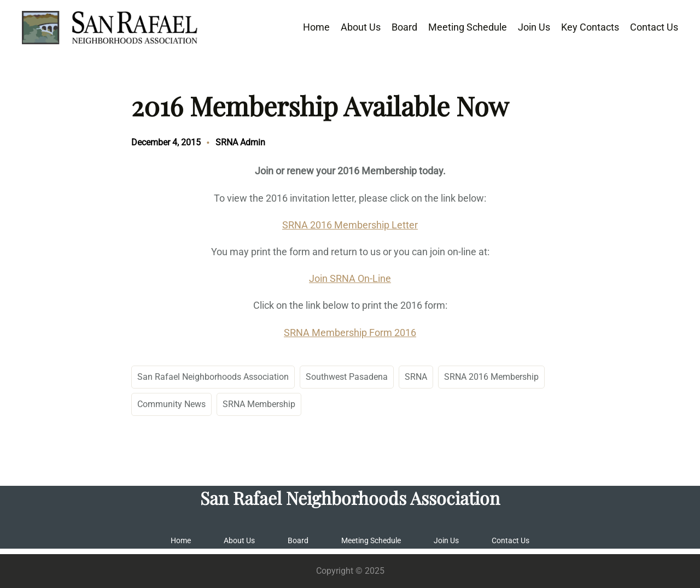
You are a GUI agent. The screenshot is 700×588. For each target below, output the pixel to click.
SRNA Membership (259, 404)
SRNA (416, 377)
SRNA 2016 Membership (491, 377)
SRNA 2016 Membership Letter (350, 225)
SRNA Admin (240, 142)
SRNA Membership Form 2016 (350, 333)
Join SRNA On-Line (350, 278)
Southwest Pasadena (347, 377)
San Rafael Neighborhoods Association (213, 377)
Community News (171, 404)
